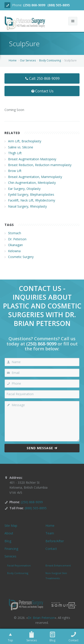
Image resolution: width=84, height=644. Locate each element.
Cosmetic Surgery (21, 257)
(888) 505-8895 (59, 5)
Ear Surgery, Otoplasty (24, 189)
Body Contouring (50, 60)
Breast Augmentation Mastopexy (32, 159)
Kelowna (14, 251)
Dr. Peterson (17, 239)
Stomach (15, 233)
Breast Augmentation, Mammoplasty (35, 177)
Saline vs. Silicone (21, 147)
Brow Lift (15, 171)
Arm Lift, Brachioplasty (25, 141)
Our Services (28, 60)
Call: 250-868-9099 (42, 78)
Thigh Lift (15, 153)
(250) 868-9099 (34, 5)
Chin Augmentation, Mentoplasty (32, 183)
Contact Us (42, 91)
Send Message (42, 448)
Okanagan (15, 245)
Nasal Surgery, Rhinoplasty (27, 206)
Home (13, 60)
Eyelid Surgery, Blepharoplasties (31, 194)
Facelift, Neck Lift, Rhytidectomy (32, 200)
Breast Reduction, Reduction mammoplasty (40, 165)
